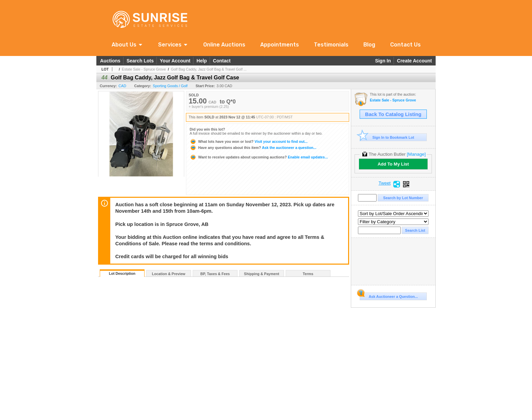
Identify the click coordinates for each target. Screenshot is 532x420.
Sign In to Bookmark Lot (387, 137)
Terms (308, 274)
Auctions (110, 61)
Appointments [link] (280, 45)
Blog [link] (369, 45)
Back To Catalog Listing (393, 114)
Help (202, 61)
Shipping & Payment (262, 274)
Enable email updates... (259, 157)
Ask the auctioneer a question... (253, 148)
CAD (122, 86)
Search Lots (140, 61)
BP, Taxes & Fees (215, 274)
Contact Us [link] (405, 45)
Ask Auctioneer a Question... (389, 295)
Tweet (385, 183)
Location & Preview (169, 274)
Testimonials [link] (331, 45)
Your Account (175, 61)
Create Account (414, 61)
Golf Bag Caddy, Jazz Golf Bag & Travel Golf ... (209, 69)
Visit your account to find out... (249, 141)
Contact (222, 61)
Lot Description (122, 273)
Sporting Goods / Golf (170, 86)
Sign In (383, 61)
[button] (127, 45)
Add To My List (393, 164)
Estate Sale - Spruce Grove (144, 69)
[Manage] (416, 154)
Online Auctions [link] (224, 45)
